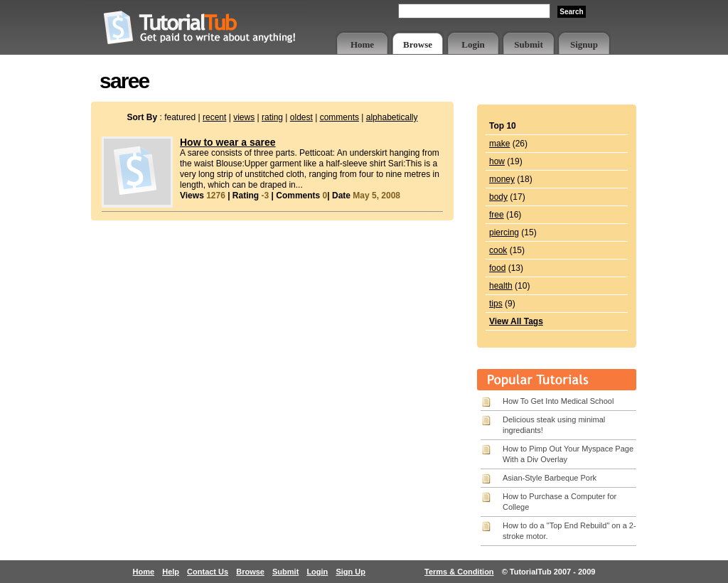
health (501, 286)
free (497, 215)
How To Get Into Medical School (558, 401)
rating (272, 117)
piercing (504, 232)
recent (214, 117)
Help (171, 572)
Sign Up (350, 572)
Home (362, 44)
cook (498, 250)
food (497, 268)
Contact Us (208, 572)
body (498, 197)
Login (473, 44)
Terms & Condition (459, 572)
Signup (584, 44)
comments (339, 117)
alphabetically (392, 117)
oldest (301, 117)
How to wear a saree (228, 142)
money (502, 179)
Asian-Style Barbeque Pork (550, 478)
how (497, 161)
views (244, 117)
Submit (528, 44)
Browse (418, 44)
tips (496, 304)
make (499, 144)
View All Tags (516, 321)
